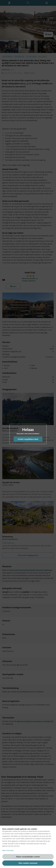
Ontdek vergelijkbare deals (28, 439)
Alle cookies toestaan (28, 863)
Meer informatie (8, 851)
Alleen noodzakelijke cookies (28, 857)
